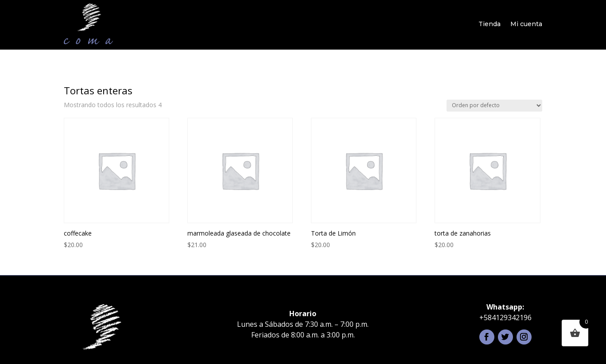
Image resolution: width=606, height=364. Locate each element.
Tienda (489, 24)
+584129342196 (505, 318)
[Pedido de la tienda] (494, 106)
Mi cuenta (526, 24)
